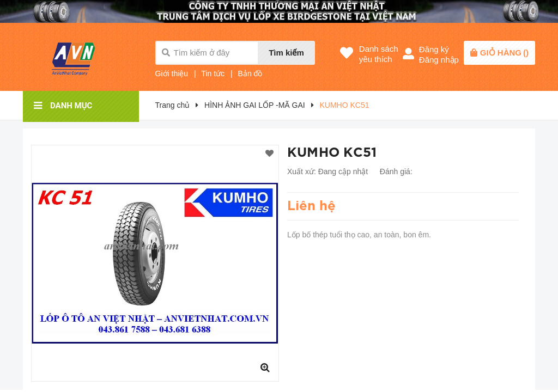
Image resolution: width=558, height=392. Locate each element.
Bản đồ (250, 73)
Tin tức (213, 73)
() (504, 53)
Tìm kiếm (286, 53)
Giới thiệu (172, 73)
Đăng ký (434, 49)
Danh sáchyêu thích (379, 54)
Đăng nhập (439, 60)
